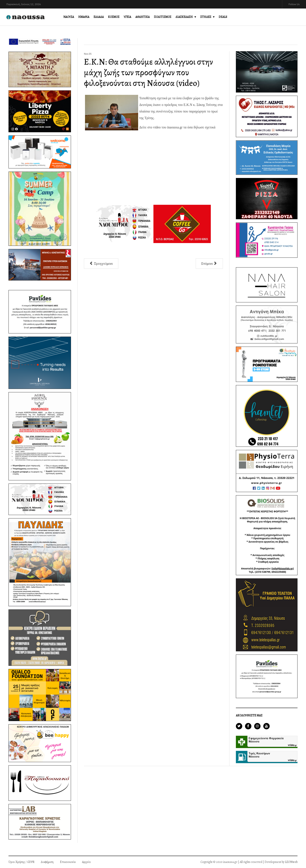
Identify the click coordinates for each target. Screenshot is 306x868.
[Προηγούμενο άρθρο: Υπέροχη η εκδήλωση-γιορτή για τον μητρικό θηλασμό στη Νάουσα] (101, 264)
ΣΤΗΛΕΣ (206, 17)
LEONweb (291, 862)
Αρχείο (86, 862)
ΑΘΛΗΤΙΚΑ (142, 17)
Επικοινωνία (68, 862)
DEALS (223, 17)
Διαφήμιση (47, 862)
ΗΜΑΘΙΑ (84, 17)
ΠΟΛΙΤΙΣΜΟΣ (163, 17)
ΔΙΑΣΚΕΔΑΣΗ (184, 17)
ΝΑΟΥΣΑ (69, 17)
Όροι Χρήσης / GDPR (21, 862)
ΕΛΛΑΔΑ (99, 17)
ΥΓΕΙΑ (127, 17)
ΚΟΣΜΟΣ (114, 17)
